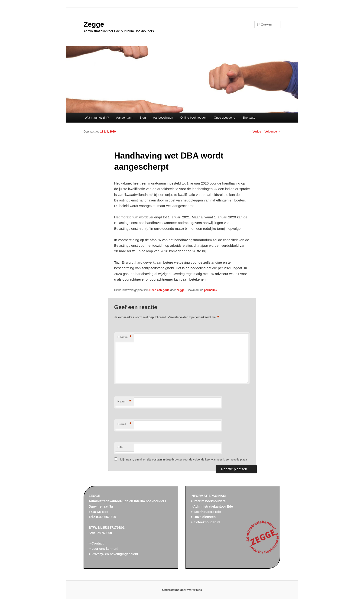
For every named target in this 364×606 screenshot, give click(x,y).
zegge (181, 290)
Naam (124, 402)
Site (120, 447)
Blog (143, 118)
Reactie (124, 337)
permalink (211, 290)
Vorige (255, 132)
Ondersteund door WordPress (182, 590)
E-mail (124, 424)
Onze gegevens (224, 118)
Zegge (94, 24)
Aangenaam (124, 118)
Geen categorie (159, 290)
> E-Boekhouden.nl (205, 522)
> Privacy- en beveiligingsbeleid (113, 554)
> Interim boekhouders (208, 501)
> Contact (96, 543)
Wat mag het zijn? (97, 118)
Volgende (273, 132)
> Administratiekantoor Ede (212, 506)
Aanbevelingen (163, 118)
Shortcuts (249, 118)
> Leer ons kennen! (104, 549)
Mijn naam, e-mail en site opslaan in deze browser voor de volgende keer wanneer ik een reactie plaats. (184, 460)
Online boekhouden (193, 118)
